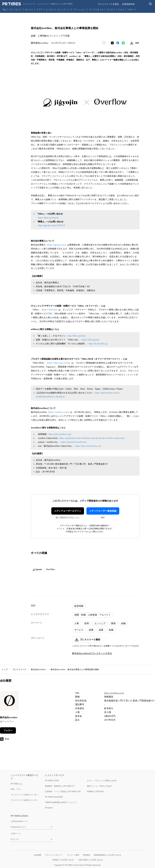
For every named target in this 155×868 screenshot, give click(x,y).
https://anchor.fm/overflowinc (74, 442)
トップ (5, 669)
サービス (79, 630)
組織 (123, 623)
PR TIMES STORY (52, 781)
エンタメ (50, 9)
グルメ (121, 9)
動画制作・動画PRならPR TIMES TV (60, 786)
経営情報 (79, 606)
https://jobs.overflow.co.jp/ (60, 434)
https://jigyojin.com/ (56, 245)
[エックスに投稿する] (112, 43)
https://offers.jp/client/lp (48, 218)
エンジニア (100, 623)
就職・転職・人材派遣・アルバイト (92, 615)
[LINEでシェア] (123, 43)
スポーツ (132, 9)
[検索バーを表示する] (151, 4)
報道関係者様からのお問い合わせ (107, 855)
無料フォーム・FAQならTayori (99, 786)
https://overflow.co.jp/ (59, 412)
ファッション (79, 9)
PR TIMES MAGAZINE (54, 797)
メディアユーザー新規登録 (103, 511)
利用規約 (87, 855)
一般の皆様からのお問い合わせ (90, 860)
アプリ (40, 9)
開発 (113, 623)
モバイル (29, 9)
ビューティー (64, 9)
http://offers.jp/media (77, 336)
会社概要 (38, 855)
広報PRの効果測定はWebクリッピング (61, 802)
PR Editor (49, 808)
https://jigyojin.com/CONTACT (52, 225)
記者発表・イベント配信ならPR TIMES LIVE (63, 791)
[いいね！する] (104, 43)
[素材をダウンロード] (132, 43)
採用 (87, 623)
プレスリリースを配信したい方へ (24, 800)
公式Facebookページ (19, 821)
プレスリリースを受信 (108, 4)
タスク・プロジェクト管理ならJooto (102, 781)
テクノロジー (15, 9)
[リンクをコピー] (137, 43)
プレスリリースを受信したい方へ (24, 795)
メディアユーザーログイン (68, 511)
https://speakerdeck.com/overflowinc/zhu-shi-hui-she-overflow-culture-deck (92, 438)
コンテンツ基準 (73, 855)
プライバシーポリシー (54, 855)
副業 (101, 630)
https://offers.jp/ (49, 310)
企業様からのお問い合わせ (63, 860)
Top (4, 9)
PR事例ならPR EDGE (95, 791)
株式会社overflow (38, 669)
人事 (77, 623)
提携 (91, 630)
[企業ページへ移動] (9, 701)
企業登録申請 (128, 4)
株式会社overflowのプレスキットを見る (92, 653)
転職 (111, 630)
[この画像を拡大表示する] (44, 569)
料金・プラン (16, 789)
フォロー (8, 730)
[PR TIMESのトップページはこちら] (37, 4)
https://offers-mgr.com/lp (59, 363)
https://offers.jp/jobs (91, 340)
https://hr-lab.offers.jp (98, 344)
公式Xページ (16, 833)
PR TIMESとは (17, 784)
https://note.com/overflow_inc (88, 446)
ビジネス (111, 9)
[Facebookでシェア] (118, 43)
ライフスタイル (96, 9)
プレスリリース (19, 669)
